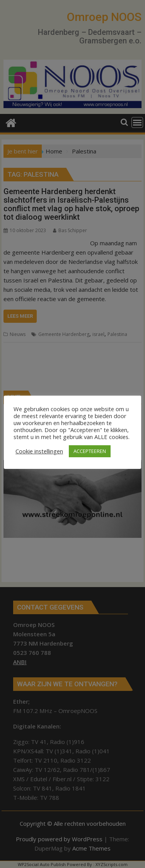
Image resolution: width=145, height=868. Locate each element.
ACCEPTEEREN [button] (90, 451)
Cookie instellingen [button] (39, 451)
